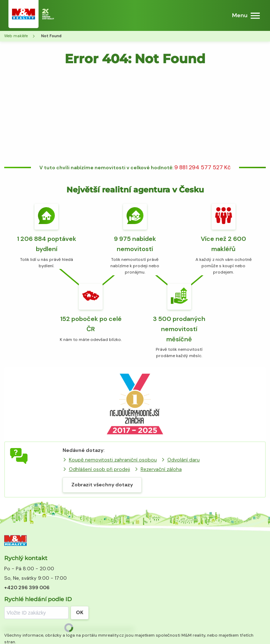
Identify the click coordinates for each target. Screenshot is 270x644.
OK (80, 612)
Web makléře (16, 36)
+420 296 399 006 (27, 587)
